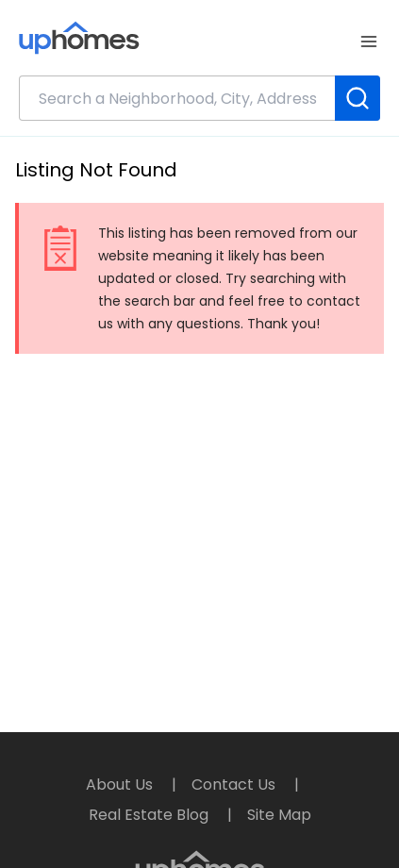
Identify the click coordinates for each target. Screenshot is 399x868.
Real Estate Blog (150, 815)
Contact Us (235, 785)
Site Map (279, 815)
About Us (121, 785)
